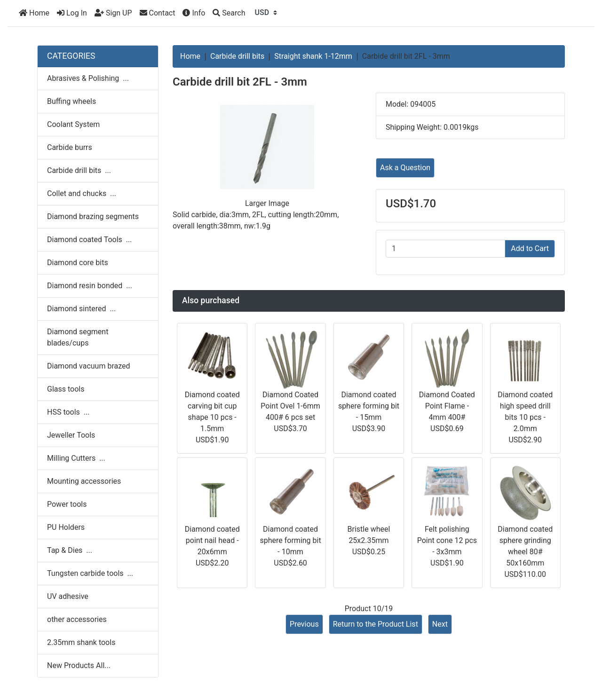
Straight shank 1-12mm (313, 56)
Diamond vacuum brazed (89, 366)
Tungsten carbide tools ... (90, 573)
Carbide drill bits (237, 56)
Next (440, 624)
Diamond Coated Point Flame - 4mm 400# (447, 406)
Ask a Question (405, 168)
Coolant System (73, 124)
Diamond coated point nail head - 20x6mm (212, 540)
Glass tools (66, 389)
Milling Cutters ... (76, 458)
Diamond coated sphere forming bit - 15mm (369, 406)
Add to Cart (530, 248)
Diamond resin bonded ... (90, 286)
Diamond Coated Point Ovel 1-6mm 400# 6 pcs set (290, 406)
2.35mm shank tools (81, 642)
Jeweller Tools (71, 435)
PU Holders (66, 527)
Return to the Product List (376, 624)
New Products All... (79, 665)
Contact (158, 13)
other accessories (77, 619)
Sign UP (113, 13)
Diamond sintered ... (81, 309)
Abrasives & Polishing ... (88, 78)
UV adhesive (68, 596)
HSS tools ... (68, 412)
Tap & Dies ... (70, 550)
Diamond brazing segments (93, 216)
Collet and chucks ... (82, 193)
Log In (72, 13)
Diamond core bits (78, 263)
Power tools (67, 504)
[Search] (229, 13)
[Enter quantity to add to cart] (445, 249)
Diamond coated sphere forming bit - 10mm (290, 540)
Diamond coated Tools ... (89, 240)
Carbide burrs (70, 147)
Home (34, 13)
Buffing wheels (71, 101)
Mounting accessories (84, 481)
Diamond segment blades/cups (78, 337)
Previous (304, 624)
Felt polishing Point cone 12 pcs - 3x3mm (447, 540)
